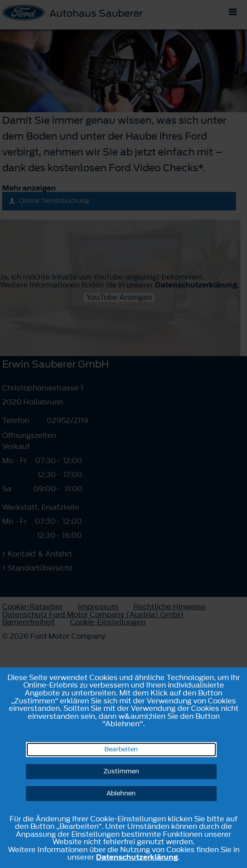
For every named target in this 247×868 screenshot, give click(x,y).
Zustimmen (121, 771)
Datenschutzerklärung (137, 857)
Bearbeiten (121, 749)
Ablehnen (121, 793)
